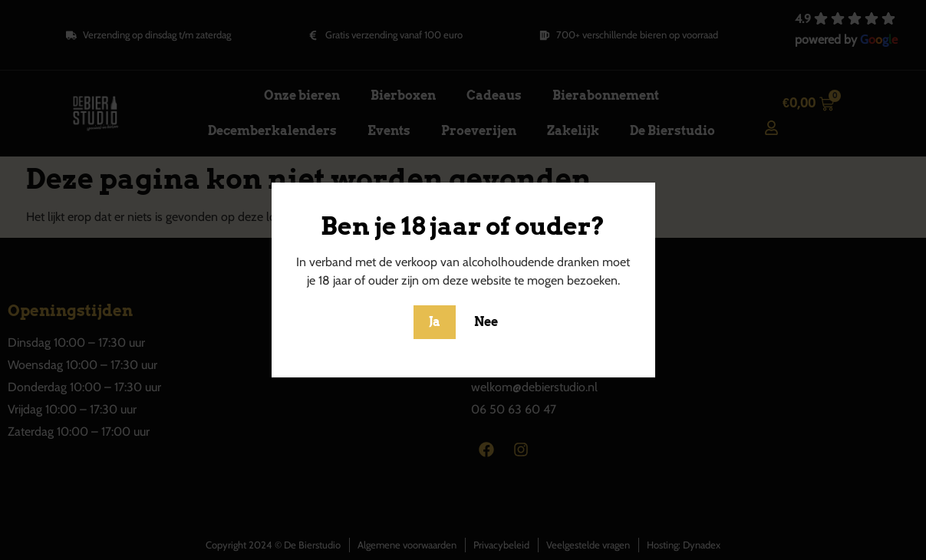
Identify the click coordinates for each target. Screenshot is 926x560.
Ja (435, 322)
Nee (486, 322)
